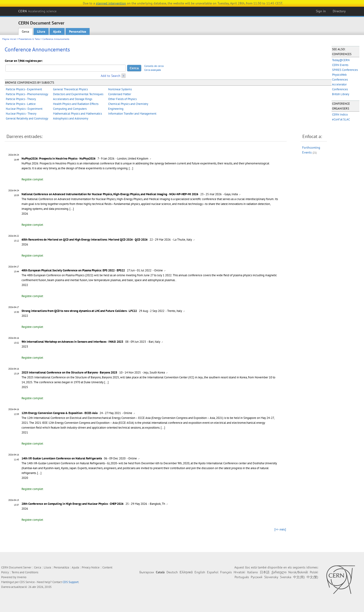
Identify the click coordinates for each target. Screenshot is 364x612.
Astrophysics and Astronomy (71, 118)
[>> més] (280, 529)
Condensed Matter (120, 94)
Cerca (25, 31)
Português (242, 577)
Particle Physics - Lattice (21, 104)
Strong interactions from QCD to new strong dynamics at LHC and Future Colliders (74, 311)
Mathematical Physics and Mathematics (77, 114)
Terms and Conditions (25, 572)
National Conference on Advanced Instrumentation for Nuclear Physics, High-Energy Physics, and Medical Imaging (94, 194)
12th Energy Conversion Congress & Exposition (52, 413)
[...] (131, 168)
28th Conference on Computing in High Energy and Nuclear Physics (65, 504)
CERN (38, 11)
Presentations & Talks (29, 39)
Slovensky (271, 577)
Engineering (116, 109)
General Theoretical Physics (70, 89)
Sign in (321, 11)
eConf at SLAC (341, 119)
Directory (339, 11)
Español (213, 572)
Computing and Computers (70, 109)
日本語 (265, 572)
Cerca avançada (152, 70)
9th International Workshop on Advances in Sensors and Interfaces (64, 342)
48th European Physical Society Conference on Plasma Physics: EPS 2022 (68, 270)
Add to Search (111, 76)
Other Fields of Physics (122, 99)
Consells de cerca (154, 66)
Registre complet (32, 179)
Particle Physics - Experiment (24, 89)
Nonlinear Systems (120, 89)
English (200, 572)
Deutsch (172, 572)
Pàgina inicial (9, 39)
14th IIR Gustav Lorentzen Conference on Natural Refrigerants (62, 458)
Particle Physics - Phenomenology (27, 94)
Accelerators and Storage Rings (73, 99)
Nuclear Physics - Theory (21, 114)
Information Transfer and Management (132, 114)
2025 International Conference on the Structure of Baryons (60, 372)
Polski (314, 572)
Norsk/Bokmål (298, 572)
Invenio (22, 577)
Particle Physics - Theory (21, 99)
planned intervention (111, 3)
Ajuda (57, 31)
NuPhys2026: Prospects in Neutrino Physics (49, 158)
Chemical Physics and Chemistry (128, 104)
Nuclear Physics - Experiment (24, 109)
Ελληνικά (186, 572)
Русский (257, 577)
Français (226, 572)
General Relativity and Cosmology (27, 118)
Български (147, 572)
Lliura (41, 31)
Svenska (286, 577)
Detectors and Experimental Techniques (78, 94)
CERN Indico (340, 115)
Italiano (253, 572)
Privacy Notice (91, 567)
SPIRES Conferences (345, 70)
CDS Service (27, 582)
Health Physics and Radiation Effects (76, 104)
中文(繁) (312, 577)
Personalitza (78, 31)
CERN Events (340, 65)
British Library (341, 94)
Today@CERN (341, 60)
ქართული (279, 572)
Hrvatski (239, 572)
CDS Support (71, 582)
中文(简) (299, 577)
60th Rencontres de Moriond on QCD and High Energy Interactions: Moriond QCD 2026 (77, 240)
